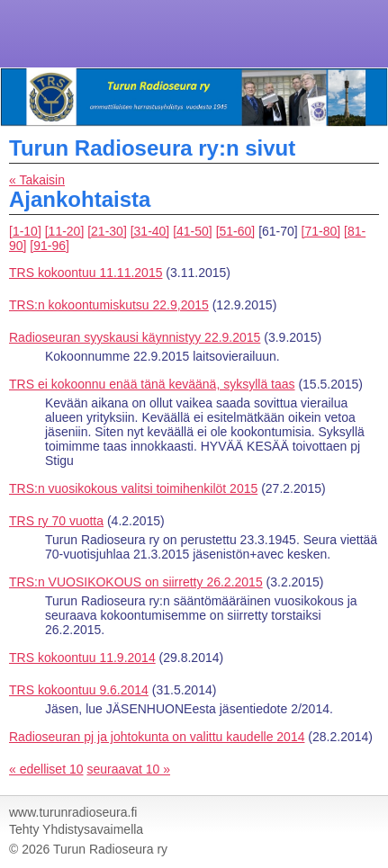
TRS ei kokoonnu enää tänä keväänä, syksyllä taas (152, 384)
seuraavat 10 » (128, 769)
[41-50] (193, 231)
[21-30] (107, 231)
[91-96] (50, 246)
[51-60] (236, 231)
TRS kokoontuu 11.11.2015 (86, 273)
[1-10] (25, 231)
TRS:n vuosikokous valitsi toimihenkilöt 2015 (133, 488)
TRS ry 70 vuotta (56, 521)
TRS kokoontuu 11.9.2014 (82, 658)
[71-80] (321, 231)
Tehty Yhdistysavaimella (76, 829)
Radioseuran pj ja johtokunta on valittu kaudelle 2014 (157, 737)
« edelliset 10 (46, 769)
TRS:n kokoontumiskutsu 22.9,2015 (109, 305)
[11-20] (65, 231)
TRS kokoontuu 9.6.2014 (79, 690)
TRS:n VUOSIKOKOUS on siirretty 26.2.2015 (136, 582)
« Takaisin (37, 180)
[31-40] (150, 231)
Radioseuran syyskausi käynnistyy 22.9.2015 (135, 337)
